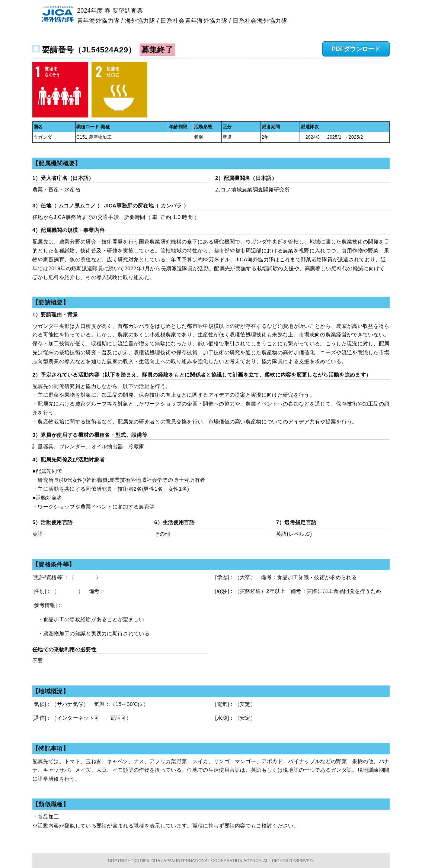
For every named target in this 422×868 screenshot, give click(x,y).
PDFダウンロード (356, 49)
